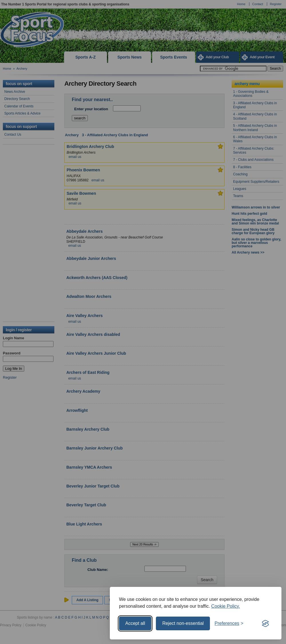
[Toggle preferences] (229, 623)
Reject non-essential (183, 623)
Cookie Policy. (226, 606)
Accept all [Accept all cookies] (135, 623)
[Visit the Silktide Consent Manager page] (265, 623)
